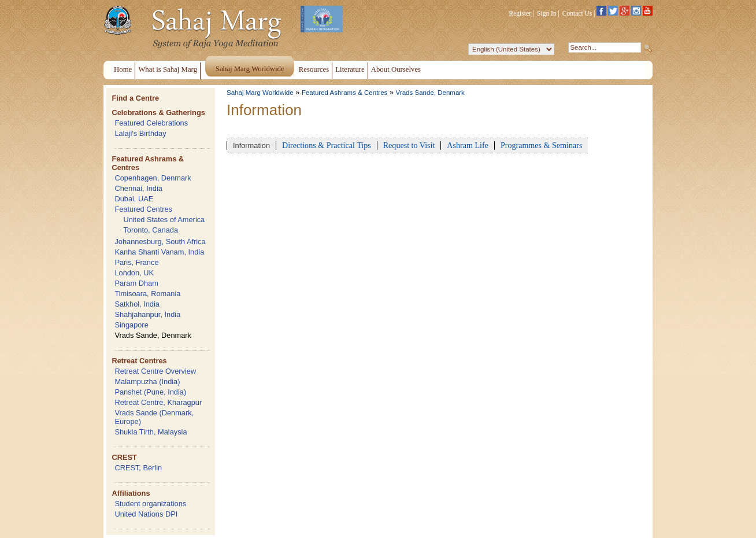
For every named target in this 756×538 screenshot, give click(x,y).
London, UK (134, 273)
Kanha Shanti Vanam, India (159, 252)
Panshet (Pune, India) (150, 392)
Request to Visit (409, 145)
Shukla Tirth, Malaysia (151, 432)
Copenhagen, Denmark (153, 178)
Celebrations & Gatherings (158, 113)
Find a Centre (135, 98)
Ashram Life (468, 145)
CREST (124, 457)
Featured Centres (143, 209)
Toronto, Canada (151, 230)
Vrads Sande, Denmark (153, 335)
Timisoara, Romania (147, 294)
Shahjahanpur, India (147, 314)
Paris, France (136, 262)
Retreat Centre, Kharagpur (158, 402)
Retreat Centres (139, 361)
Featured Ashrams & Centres (345, 93)
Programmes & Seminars (542, 145)
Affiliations (131, 493)
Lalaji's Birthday (140, 133)
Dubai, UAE (134, 199)
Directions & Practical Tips (327, 145)
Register (520, 13)
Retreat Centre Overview (155, 371)
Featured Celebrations (151, 123)
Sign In (547, 13)
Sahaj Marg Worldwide (260, 93)
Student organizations (150, 504)
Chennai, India (138, 188)
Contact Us (577, 13)
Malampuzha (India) (147, 382)
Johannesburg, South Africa (160, 242)
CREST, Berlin (138, 468)
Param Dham (136, 283)
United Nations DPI (146, 514)
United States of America (164, 220)
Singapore (131, 325)
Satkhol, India (137, 304)
